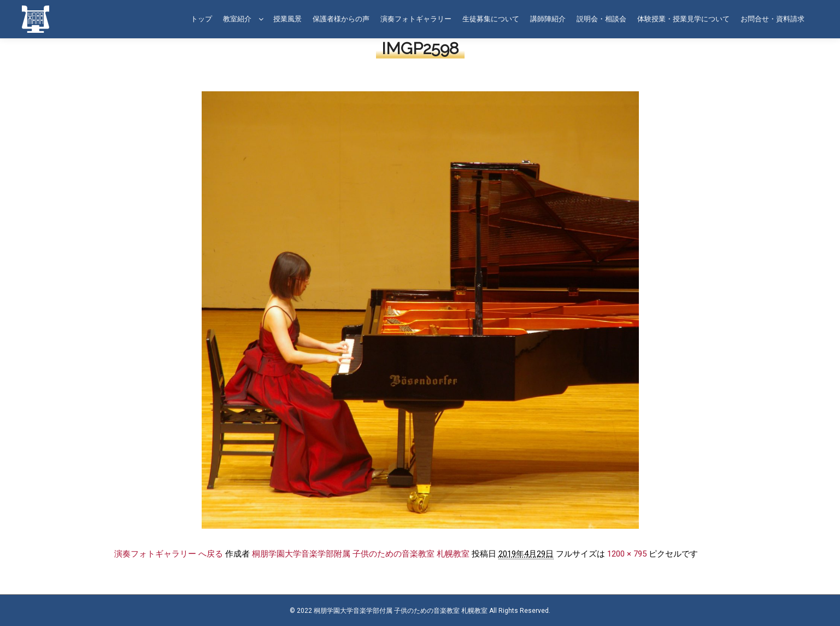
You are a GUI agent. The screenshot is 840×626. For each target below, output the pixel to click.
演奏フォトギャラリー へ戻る (169, 554)
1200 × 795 (627, 554)
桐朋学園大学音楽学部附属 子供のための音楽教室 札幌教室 (361, 554)
